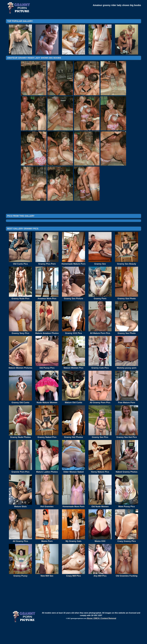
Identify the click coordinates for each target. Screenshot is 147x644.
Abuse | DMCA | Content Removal (101, 637)
